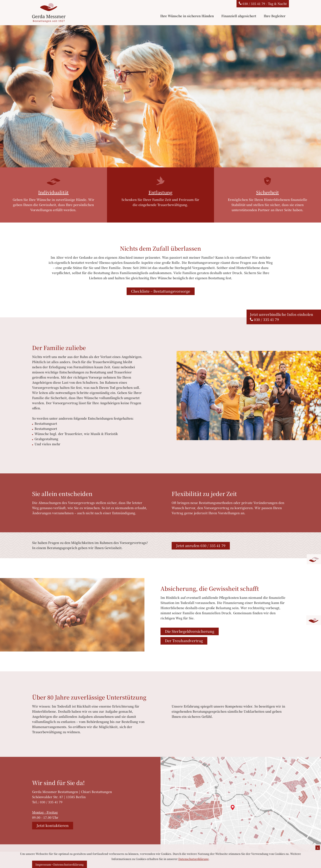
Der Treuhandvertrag (184, 641)
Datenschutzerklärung (68, 864)
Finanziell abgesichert (239, 16)
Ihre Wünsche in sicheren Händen (187, 16)
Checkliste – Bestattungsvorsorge (161, 291)
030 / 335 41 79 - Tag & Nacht (263, 4)
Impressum (43, 864)
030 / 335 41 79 (266, 320)
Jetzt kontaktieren (53, 825)
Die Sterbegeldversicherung (190, 631)
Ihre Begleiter (275, 16)
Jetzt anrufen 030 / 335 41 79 (201, 546)
